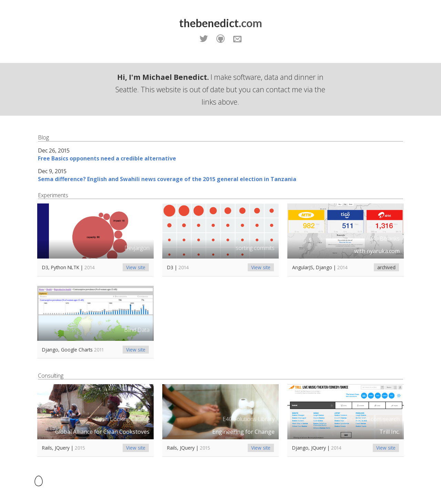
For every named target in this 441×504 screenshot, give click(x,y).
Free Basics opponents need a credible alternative (107, 158)
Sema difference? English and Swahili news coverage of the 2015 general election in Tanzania (167, 179)
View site (136, 267)
